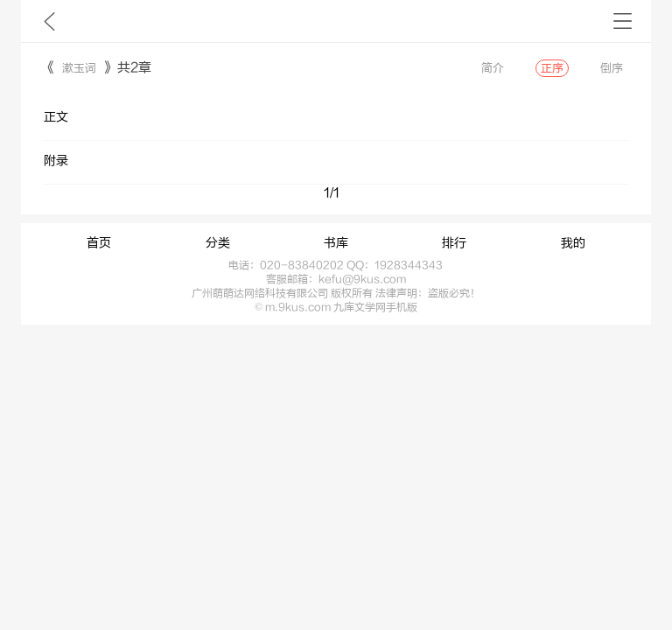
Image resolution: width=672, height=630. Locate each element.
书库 (336, 243)
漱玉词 (79, 68)
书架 (623, 21)
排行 (454, 243)
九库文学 (49, 21)
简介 (493, 68)
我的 (573, 243)
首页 (99, 243)
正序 (552, 68)
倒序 (612, 68)
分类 (218, 243)
